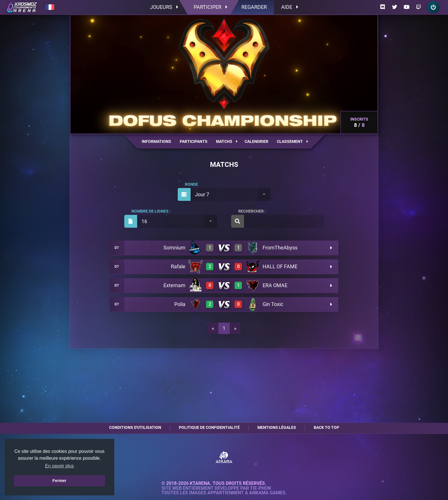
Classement (292, 141)
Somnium (174, 248)
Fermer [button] (60, 481)
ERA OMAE (275, 285)
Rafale (178, 266)
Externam (174, 285)
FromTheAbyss (280, 248)
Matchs (227, 141)
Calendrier (256, 141)
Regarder (254, 7)
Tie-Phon (260, 488)
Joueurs (164, 7)
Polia (180, 304)
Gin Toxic (273, 304)
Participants (194, 141)
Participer (210, 7)
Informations (156, 141)
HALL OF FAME (280, 266)
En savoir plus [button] (60, 466)
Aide (290, 7)
